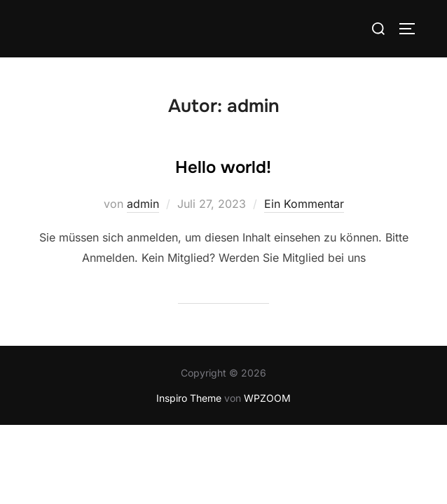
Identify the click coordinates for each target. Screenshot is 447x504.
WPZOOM (267, 399)
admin (143, 204)
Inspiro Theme (189, 399)
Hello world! (223, 168)
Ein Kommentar (304, 204)
